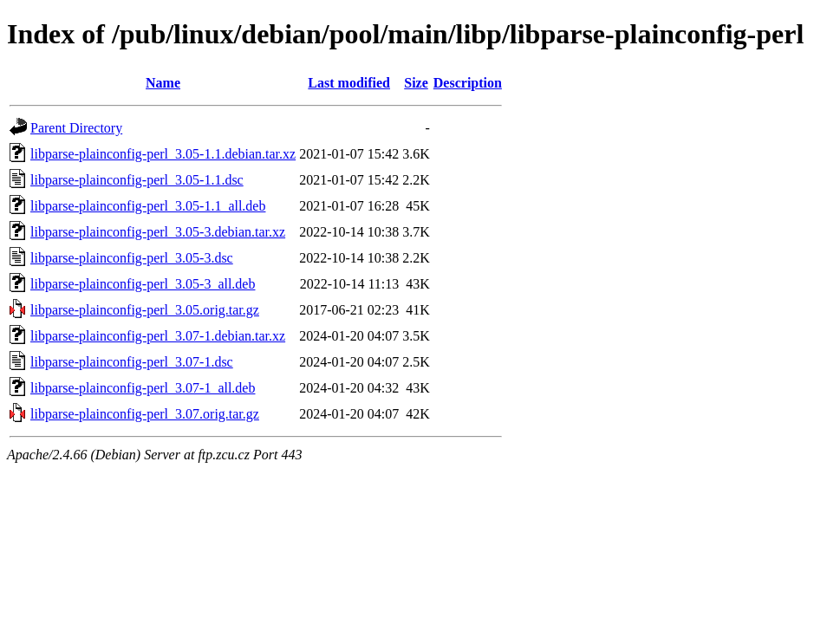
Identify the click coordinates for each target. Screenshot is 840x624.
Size (416, 83)
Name (163, 83)
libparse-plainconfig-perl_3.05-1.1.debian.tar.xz (163, 154)
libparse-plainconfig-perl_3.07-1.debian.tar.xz (158, 336)
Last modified (349, 83)
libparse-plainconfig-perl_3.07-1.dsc (132, 362)
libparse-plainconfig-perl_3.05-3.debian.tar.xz (158, 232)
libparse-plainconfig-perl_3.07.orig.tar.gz (145, 414)
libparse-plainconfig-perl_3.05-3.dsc (132, 258)
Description (468, 83)
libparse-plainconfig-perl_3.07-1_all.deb (143, 388)
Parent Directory (76, 128)
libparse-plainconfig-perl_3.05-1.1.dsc (137, 180)
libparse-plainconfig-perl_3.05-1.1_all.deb (148, 206)
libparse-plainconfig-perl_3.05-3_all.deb (143, 284)
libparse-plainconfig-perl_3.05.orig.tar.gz (145, 310)
